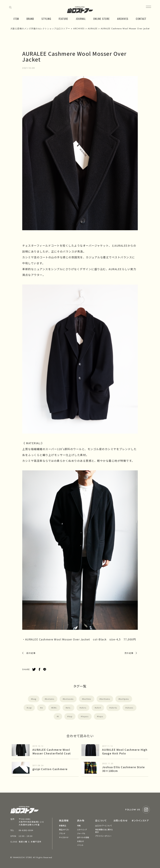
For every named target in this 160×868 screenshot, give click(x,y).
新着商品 (63, 825)
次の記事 (129, 653)
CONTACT (141, 19)
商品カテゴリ (64, 829)
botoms (50, 699)
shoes (130, 708)
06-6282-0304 (26, 830)
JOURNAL (81, 19)
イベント (80, 845)
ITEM (16, 19)
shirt (99, 708)
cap (30, 708)
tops (101, 716)
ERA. (55, 708)
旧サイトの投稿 (83, 837)
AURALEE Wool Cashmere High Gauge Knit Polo (125, 751)
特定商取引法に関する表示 (104, 831)
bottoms (106, 699)
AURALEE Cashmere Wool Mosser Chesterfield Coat (52, 751)
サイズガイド (64, 837)
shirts (114, 708)
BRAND (30, 19)
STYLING (46, 19)
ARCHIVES (123, 19)
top (71, 716)
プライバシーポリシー (103, 836)
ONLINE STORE (101, 19)
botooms (69, 699)
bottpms (124, 699)
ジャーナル (81, 833)
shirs (84, 708)
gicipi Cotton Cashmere (50, 769)
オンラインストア (140, 820)
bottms (87, 699)
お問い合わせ (121, 820)
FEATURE (63, 19)
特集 (79, 825)
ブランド (62, 833)
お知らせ (81, 841)
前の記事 (31, 653)
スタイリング (82, 829)
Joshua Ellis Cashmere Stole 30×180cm (124, 769)
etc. (69, 708)
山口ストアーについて (104, 825)
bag (34, 699)
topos (85, 716)
